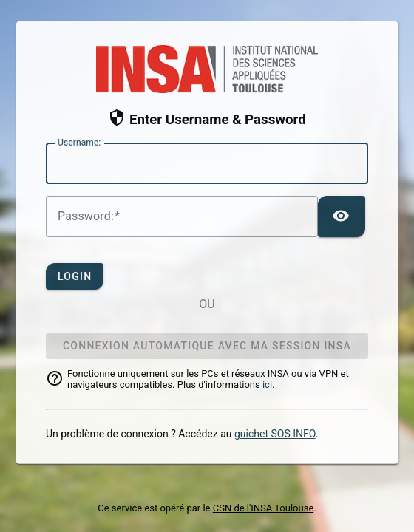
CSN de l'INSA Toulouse (264, 508)
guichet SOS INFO (275, 434)
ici (267, 385)
